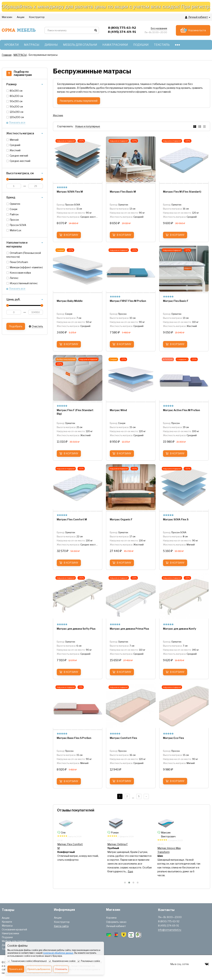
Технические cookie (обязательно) (27, 961)
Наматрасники (10, 933)
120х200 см (17, 117)
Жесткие (58, 115)
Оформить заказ (116, 922)
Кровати (7, 922)
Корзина (111, 918)
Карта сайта (61, 926)
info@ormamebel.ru (170, 930)
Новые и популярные (88, 126)
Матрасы (7, 926)
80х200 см (16, 96)
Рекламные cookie (89, 961)
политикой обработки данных (58, 953)
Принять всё (16, 969)
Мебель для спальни (14, 941)
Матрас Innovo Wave (122, 848)
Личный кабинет (116, 926)
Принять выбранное (39, 969)
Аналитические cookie (62, 961)
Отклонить (61, 969)
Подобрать (16, 326)
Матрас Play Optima (71, 843)
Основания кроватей (14, 929)
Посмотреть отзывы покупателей (79, 101)
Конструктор (62, 922)
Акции (6, 918)
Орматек (15, 204)
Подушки (7, 937)
